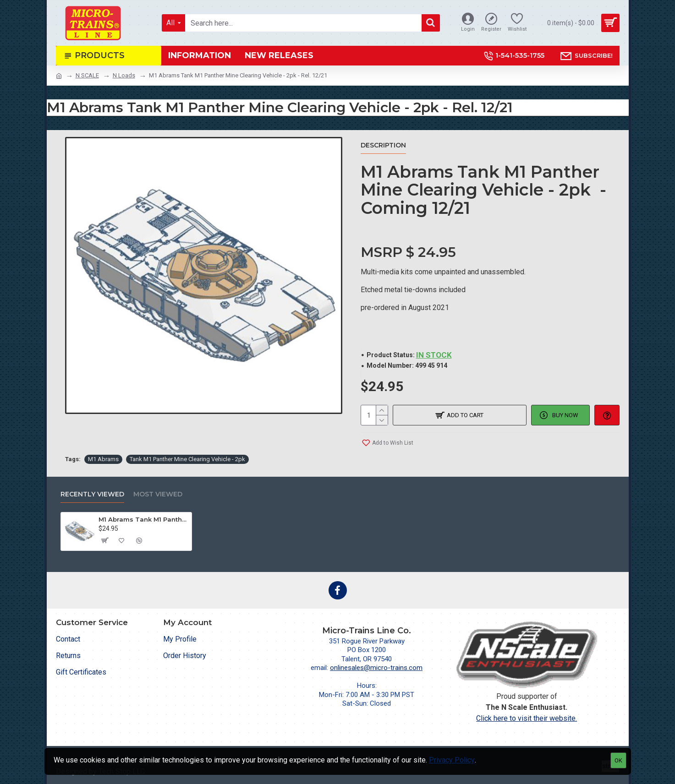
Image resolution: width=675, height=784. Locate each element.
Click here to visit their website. (527, 718)
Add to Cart (465, 415)
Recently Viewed (92, 494)
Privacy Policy (452, 760)
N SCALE (87, 75)
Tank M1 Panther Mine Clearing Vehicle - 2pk (187, 459)
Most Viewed (158, 494)
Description (383, 145)
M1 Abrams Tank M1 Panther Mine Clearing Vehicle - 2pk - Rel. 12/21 (143, 519)
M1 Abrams (103, 459)
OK (618, 760)
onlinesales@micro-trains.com (376, 668)
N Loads (124, 75)
